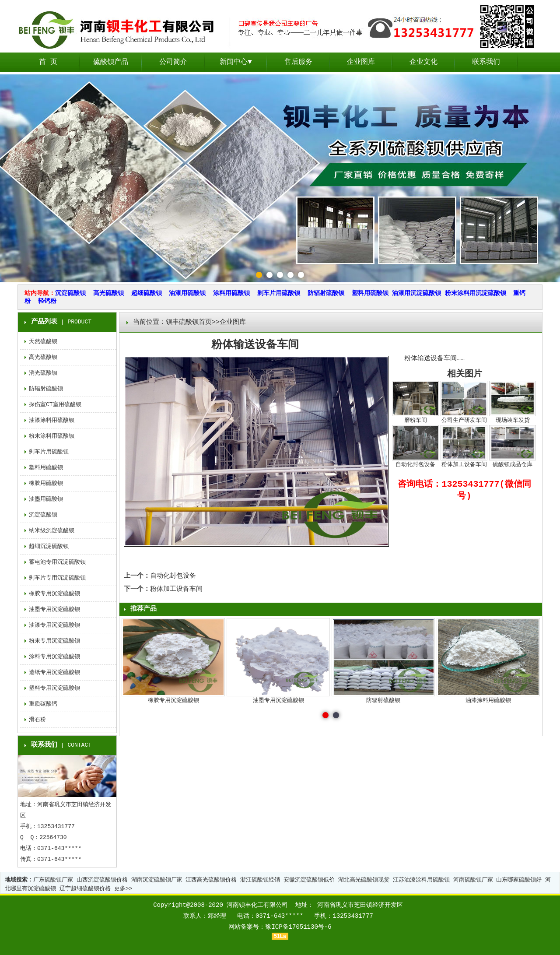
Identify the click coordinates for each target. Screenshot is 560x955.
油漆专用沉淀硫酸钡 (54, 625)
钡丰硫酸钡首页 (189, 322)
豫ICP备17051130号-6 (298, 927)
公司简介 (173, 62)
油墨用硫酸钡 (46, 499)
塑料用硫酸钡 (370, 293)
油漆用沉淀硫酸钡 (416, 293)
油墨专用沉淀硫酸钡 (54, 609)
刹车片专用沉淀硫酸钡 (57, 578)
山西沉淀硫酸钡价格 (102, 880)
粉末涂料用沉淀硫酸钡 (476, 293)
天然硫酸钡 (43, 342)
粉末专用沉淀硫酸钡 (54, 641)
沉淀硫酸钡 (70, 293)
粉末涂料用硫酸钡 (52, 436)
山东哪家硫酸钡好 (519, 880)
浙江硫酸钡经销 (260, 880)
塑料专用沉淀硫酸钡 (54, 688)
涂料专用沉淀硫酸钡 (54, 657)
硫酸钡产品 (111, 62)
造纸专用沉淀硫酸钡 (54, 672)
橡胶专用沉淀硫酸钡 (54, 594)
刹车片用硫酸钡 (279, 293)
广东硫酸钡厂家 (53, 880)
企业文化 (423, 62)
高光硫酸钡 (108, 293)
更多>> (123, 889)
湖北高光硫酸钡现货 (364, 880)
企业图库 (361, 62)
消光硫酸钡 (43, 373)
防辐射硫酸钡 (326, 293)
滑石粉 (37, 720)
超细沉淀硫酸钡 (49, 546)
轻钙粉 (47, 301)
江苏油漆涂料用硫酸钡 (421, 880)
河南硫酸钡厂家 (473, 880)
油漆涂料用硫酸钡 (52, 420)
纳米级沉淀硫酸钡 (52, 531)
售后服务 (298, 62)
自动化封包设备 (173, 576)
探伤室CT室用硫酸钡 (55, 405)
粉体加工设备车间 (176, 589)
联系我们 (486, 62)
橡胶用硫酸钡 (46, 483)
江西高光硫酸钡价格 (211, 880)
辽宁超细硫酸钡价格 (85, 889)
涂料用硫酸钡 (231, 293)
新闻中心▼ (236, 62)
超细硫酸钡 (147, 293)
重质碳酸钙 (43, 704)
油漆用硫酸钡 (187, 293)
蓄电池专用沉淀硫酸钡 (57, 562)
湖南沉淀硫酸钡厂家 (157, 880)
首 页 (48, 62)
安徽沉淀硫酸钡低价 (309, 880)
